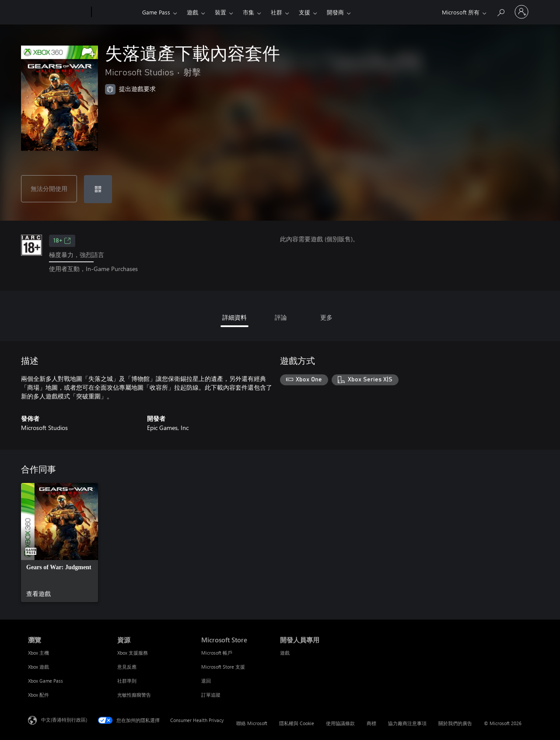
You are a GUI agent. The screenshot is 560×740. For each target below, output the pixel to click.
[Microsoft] (58, 12)
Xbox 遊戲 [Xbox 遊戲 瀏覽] (38, 667)
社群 (276, 12)
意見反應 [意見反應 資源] (127, 667)
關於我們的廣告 (455, 723)
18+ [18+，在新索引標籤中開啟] (62, 241)
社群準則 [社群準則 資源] (127, 681)
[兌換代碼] (98, 189)
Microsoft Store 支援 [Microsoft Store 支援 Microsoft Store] (223, 667)
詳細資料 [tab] (234, 317)
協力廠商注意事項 (407, 723)
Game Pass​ (156, 12)
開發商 (335, 12)
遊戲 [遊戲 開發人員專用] (285, 653)
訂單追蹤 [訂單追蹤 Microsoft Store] (211, 695)
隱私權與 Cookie (297, 723)
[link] (59, 543)
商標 (371, 723)
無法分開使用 (49, 189)
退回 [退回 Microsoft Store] (206, 681)
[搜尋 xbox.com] (500, 11)
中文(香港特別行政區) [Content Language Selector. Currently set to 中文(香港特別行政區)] (64, 719)
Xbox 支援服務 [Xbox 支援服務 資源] (133, 653)
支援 (304, 12)
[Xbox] (116, 12)
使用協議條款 (340, 723)
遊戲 (192, 12)
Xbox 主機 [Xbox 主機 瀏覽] (38, 653)
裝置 (220, 12)
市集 (248, 12)
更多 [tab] (326, 317)
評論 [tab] (281, 317)
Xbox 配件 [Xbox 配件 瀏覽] (38, 695)
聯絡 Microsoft (252, 723)
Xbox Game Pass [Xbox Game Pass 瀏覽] (45, 681)
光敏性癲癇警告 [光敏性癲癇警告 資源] (134, 695)
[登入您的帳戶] (521, 12)
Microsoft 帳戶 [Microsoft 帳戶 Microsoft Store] (217, 653)
